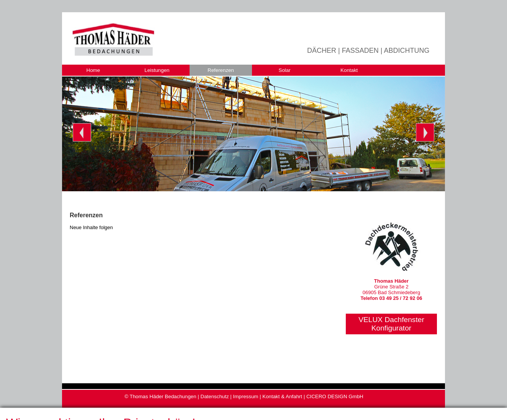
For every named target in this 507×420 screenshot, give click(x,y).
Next (425, 132)
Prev (82, 132)
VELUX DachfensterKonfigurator (391, 324)
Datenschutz (215, 396)
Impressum (245, 396)
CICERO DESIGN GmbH (335, 396)
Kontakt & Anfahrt (282, 396)
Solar (285, 70)
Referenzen (221, 70)
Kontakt (349, 70)
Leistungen (157, 70)
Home (93, 70)
